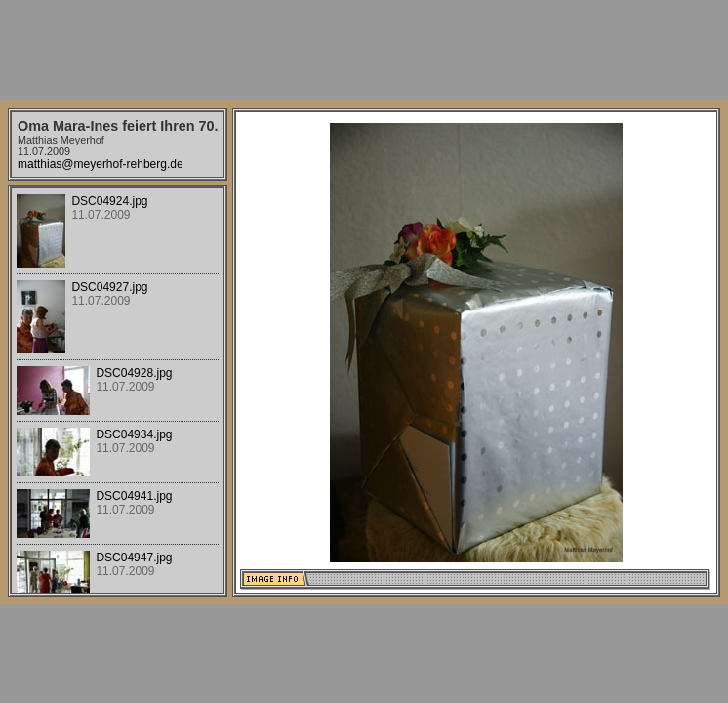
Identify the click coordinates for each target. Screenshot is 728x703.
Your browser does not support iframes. (118, 391)
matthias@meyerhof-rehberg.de (101, 164)
